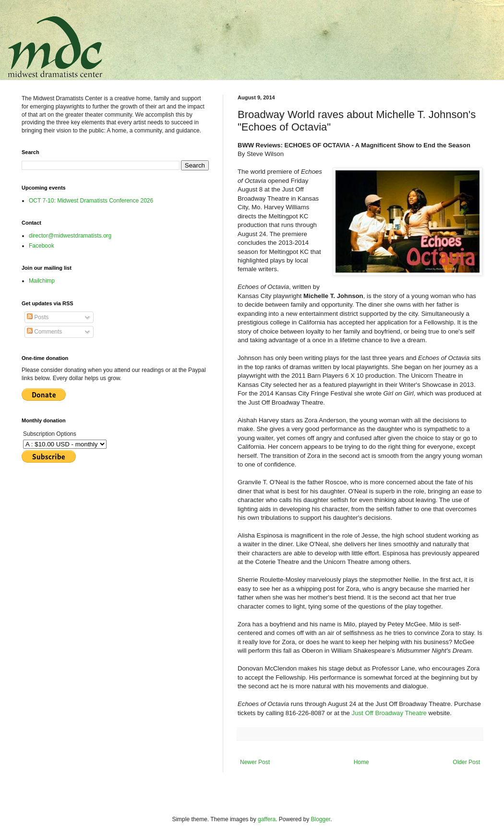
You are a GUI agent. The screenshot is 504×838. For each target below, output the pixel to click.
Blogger (321, 819)
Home (361, 762)
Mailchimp (42, 281)
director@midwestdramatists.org (70, 236)
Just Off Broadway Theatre (389, 713)
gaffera (267, 819)
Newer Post (255, 762)
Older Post (466, 762)
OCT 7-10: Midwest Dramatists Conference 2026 (91, 201)
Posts (38, 317)
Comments (44, 332)
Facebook (42, 246)
